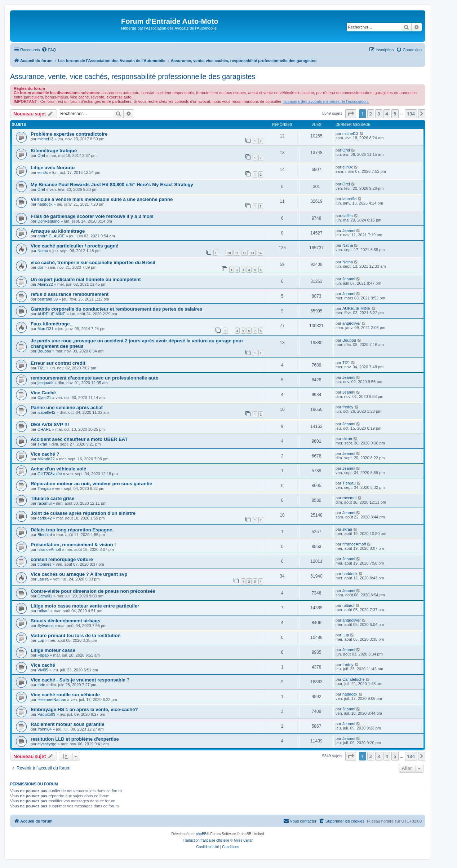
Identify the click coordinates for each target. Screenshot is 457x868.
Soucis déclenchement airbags (66, 621)
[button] (351, 114)
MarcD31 (46, 329)
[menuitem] (49, 50)
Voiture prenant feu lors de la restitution (76, 635)
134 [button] (411, 114)
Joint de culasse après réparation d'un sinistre (83, 513)
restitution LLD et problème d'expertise (75, 739)
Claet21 (44, 398)
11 (237, 253)
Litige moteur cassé (53, 650)
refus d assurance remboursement (70, 294)
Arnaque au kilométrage (58, 231)
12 (244, 253)
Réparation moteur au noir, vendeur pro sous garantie (91, 484)
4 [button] (387, 114)
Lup (41, 640)
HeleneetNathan (52, 700)
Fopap (43, 655)
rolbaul (43, 611)
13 (252, 253)
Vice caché (43, 665)
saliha (348, 216)
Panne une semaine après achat (67, 407)
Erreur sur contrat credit (58, 363)
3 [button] (379, 114)
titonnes (45, 564)
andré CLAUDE (51, 236)
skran (42, 444)
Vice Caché (43, 393)
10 (229, 253)
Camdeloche (354, 679)
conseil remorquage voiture (62, 559)
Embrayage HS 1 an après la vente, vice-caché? (84, 709)
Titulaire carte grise (52, 498)
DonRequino (48, 221)
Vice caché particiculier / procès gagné (74, 246)
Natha (43, 251)
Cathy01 (45, 596)
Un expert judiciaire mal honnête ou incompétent (86, 279)
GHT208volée (50, 474)
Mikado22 (46, 459)
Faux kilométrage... (52, 324)
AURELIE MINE (52, 314)
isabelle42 (46, 412)
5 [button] (395, 114)
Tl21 (41, 368)
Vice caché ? (45, 454)
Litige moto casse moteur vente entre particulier (85, 606)
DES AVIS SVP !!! (50, 424)
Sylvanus (46, 626)
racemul (45, 503)
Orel (41, 155)
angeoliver (352, 323)
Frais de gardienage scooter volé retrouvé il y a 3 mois (92, 216)
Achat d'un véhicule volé (58, 469)
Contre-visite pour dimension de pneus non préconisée (93, 591)
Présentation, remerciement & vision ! (73, 545)
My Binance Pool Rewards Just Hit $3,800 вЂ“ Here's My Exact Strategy (112, 185)
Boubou (44, 351)
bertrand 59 (48, 299)
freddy (348, 407)
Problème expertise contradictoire (69, 134)
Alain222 (45, 284)
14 (260, 253)
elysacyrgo (47, 744)
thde (41, 685)
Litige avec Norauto (53, 168)
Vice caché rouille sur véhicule (65, 695)
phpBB (201, 834)
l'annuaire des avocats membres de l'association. (326, 101)
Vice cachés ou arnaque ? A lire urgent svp (79, 574)
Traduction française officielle (206, 840)
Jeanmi (349, 231)
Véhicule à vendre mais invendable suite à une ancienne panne (102, 199)
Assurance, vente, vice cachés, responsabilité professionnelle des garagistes (133, 76)
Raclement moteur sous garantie (67, 724)
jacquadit (45, 383)
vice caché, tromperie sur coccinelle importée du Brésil (93, 262)
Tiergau (44, 488)
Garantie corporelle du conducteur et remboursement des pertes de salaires (116, 309)
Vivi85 (43, 670)
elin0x (43, 172)
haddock (45, 204)
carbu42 (45, 518)
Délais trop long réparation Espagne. (72, 530)
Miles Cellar (243, 840)
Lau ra (43, 579)
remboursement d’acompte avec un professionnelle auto (95, 378)
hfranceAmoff (49, 549)
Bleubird (45, 535)
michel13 (45, 139)
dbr (40, 267)
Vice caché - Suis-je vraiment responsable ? (80, 680)
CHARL (44, 429)
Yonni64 (45, 729)
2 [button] (371, 114)
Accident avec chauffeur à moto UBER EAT (79, 439)
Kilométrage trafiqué (54, 151)
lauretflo (349, 199)
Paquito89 (46, 714)
